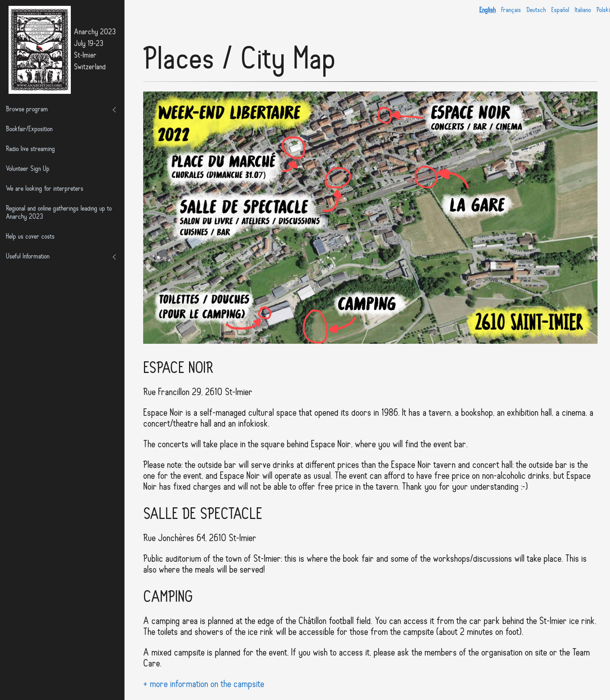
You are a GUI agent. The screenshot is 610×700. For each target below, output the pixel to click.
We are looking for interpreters (45, 189)
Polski (603, 10)
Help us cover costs (30, 237)
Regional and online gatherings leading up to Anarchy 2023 (59, 213)
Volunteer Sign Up (28, 169)
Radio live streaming (30, 149)
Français (511, 10)
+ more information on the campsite (204, 685)
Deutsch (536, 10)
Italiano (583, 10)
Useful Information (28, 257)
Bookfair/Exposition (29, 129)
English (487, 10)
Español (560, 10)
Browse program (27, 110)
